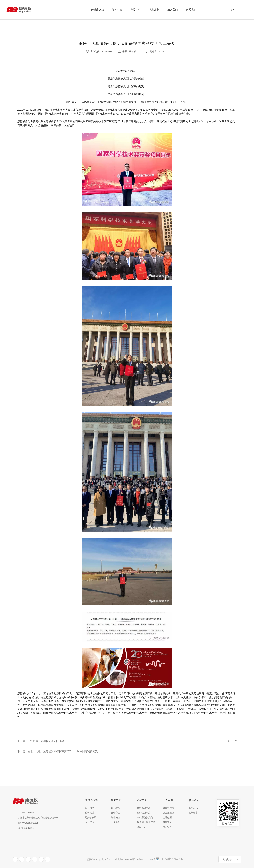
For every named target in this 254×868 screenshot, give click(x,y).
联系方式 (193, 808)
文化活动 (115, 822)
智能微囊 (167, 817)
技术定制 (167, 827)
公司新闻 (115, 808)
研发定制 (154, 10)
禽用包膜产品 (144, 813)
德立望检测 (168, 813)
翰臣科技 (178, 859)
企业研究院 (168, 808)
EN (232, 10)
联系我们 (191, 10)
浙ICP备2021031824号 (144, 859)
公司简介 (90, 808)
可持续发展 (91, 817)
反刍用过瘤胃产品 (146, 822)
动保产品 (141, 827)
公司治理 (90, 813)
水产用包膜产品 (145, 817)
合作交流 (115, 813)
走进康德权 (97, 10)
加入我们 (173, 10)
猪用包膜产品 (144, 808)
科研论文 (167, 822)
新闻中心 (117, 10)
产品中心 (136, 10)
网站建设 (167, 859)
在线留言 (193, 813)
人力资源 (90, 822)
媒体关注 (115, 817)
